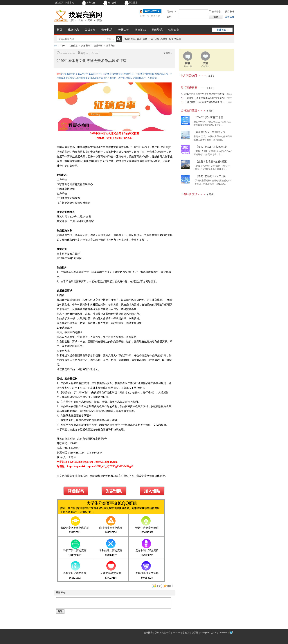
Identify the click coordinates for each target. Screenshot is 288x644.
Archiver (176, 633)
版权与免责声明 (163, 633)
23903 (229, 98)
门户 (63, 46)
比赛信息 (73, 30)
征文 (139, 39)
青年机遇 (107, 30)
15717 (229, 102)
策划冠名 (133, 3)
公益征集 (90, 30)
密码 (169, 17)
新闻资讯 (157, 30)
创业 (133, 39)
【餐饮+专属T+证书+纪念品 (211, 147)
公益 (157, 39)
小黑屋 (195, 633)
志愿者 (164, 39)
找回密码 (230, 12)
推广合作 (112, 3)
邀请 (159, 586)
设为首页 (59, 3)
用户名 (170, 12)
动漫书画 (98, 46)
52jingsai (205, 633)
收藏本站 (69, 3)
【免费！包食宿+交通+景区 (211, 162)
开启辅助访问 (211, 3)
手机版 (186, 633)
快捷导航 (221, 30)
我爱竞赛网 (55, 46)
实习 (171, 39)
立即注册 (230, 17)
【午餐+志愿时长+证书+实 (210, 176)
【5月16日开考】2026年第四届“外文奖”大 (205, 98)
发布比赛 (91, 3)
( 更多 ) (210, 76)
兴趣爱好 (86, 46)
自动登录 (215, 12)
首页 (60, 30)
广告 (151, 39)
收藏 (169, 586)
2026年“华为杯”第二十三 (209, 117)
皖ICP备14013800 (219, 633)
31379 (229, 94)
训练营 (178, 39)
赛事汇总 (140, 30)
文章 (109, 39)
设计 (145, 39)
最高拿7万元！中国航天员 (210, 132)
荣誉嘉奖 (174, 30)
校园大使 (124, 30)
